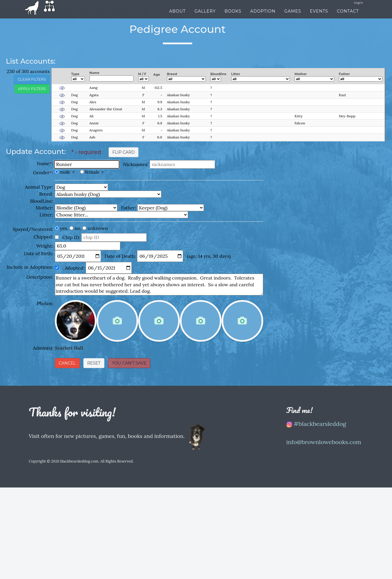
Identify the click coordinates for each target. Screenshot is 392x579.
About (177, 17)
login (359, 8)
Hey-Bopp (347, 116)
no (77, 228)
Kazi (342, 95)
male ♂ (67, 172)
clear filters (32, 79)
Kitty (299, 116)
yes (63, 228)
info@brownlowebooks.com (324, 442)
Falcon (300, 123)
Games (293, 17)
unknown (98, 228)
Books (233, 17)
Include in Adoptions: (30, 267)
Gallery (205, 17)
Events (319, 17)
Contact (348, 17)
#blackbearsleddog (316, 424)
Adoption (263, 17)
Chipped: (43, 237)
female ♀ (95, 172)
